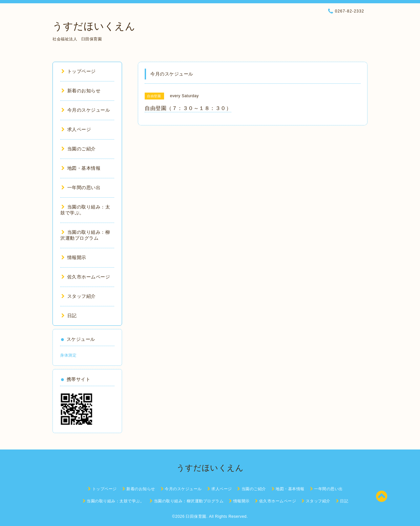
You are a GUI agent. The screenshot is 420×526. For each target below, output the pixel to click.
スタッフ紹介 (79, 296)
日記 (69, 316)
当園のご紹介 (79, 149)
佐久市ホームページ (86, 277)
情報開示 (74, 257)
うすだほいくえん (94, 26)
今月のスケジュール (86, 110)
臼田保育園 (196, 516)
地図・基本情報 (81, 168)
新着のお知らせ (81, 91)
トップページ (79, 71)
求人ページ (76, 129)
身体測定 (68, 355)
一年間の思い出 (81, 187)
